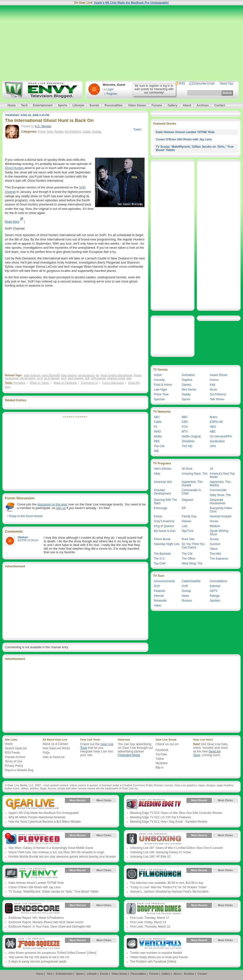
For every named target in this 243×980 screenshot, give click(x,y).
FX (156, 427)
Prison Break (162, 539)
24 (211, 469)
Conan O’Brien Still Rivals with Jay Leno (184, 139)
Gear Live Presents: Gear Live (32, 804)
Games (187, 385)
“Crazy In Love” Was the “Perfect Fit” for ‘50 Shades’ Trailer (168, 887)
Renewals (160, 601)
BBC (185, 417)
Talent (214, 549)
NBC (213, 432)
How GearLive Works (56, 748)
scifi (87, 378)
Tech (24, 105)
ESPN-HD (216, 422)
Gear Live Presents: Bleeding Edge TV (154, 804)
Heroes (187, 521)
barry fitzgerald (51, 375)
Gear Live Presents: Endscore (32, 909)
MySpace (162, 763)
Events (94, 105)
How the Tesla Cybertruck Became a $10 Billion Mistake (45, 822)
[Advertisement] (121, 43)
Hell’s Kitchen (163, 469)
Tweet (137, 129)
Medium (215, 526)
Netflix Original (191, 436)
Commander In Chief (191, 492)
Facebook (162, 750)
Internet (159, 596)
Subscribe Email (204, 84)
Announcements (164, 581)
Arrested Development (162, 492)
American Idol (163, 482)
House (214, 521)
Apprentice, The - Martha (221, 484)
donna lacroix (86, 375)
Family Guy (189, 516)
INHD (157, 432)
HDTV (214, 591)
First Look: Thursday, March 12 (150, 927)
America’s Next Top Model (222, 475)
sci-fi (64, 378)
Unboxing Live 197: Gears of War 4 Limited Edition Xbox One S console (176, 848)
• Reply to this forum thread (25, 516)
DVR (185, 586)
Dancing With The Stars (165, 502)
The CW (159, 446)
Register (112, 94)
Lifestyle (78, 105)
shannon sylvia (116, 378)
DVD (157, 586)
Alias (157, 474)
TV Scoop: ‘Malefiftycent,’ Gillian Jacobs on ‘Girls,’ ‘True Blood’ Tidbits (53, 892)
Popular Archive (15, 757)
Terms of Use (13, 761)
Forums (157, 105)
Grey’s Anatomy (164, 521)
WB (156, 451)
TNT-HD (187, 446)
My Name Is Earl (165, 531)
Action (158, 375)
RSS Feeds (12, 753)
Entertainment (43, 105)
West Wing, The (192, 563)
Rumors (187, 601)
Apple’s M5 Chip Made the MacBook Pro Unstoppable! (131, 3)
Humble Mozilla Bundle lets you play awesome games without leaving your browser (62, 857)
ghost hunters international (116, 375)
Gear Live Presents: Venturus (154, 944)
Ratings (215, 596)
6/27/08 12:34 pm (28, 540)
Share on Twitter (39, 383)
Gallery (172, 105)
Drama (214, 380)
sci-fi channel (76, 378)
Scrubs (214, 539)
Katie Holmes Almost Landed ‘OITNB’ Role (185, 132)
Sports (62, 105)
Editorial (215, 586)
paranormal (12, 378)
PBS (157, 441)
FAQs (46, 753)
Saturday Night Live (167, 544)
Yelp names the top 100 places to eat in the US (39, 957)
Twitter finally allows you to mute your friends (159, 957)
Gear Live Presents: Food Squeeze (32, 944)
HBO (213, 427)
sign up (61, 508)
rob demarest (28, 378)
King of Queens (164, 526)
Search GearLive (16, 748)
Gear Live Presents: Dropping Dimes (154, 909)
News (185, 596)
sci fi (40, 378)
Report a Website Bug (19, 770)
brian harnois (69, 375)
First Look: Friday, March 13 (148, 922)
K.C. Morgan (43, 126)
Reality (59, 132)
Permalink (19, 383)
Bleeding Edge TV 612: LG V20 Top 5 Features (160, 817)
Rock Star (188, 539)
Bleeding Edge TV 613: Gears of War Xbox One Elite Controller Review (176, 813)
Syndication (217, 441)
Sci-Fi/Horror (73, 132)
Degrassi (187, 500)
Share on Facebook (65, 383)
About (187, 105)
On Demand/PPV (221, 436)
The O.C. (160, 559)
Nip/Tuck (187, 531)
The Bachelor (162, 554)
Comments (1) (90, 383)
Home (12, 105)
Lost (185, 526)
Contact (220, 105)
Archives (203, 105)
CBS (185, 422)
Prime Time (45, 132)
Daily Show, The (220, 495)
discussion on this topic (52, 504)
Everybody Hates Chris (221, 510)
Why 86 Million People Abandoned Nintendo (37, 817)
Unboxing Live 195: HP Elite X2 (150, 857)
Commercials (218, 490)
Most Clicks (104, 800)
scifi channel (99, 378)
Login (110, 89)
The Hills (215, 554)
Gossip (96, 132)
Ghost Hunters (14, 168)
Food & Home (163, 385)
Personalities (114, 105)
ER (184, 508)
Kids (213, 385)
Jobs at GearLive (54, 757)
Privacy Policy (14, 766)
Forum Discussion (113, 383)
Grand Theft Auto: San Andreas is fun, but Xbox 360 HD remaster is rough (56, 852)
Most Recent (78, 800)
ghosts (138, 375)
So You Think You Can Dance (193, 546)
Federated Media (129, 755)
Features (160, 591)
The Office (188, 559)
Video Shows (137, 105)
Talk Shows (217, 399)
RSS (182, 84)
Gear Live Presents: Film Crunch (154, 874)
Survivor (215, 544)
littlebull (23, 537)
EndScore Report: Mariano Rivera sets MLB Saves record (46, 922)
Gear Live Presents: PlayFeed (32, 839)
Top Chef (160, 563)
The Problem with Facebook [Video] (153, 962)
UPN (213, 446)
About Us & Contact (55, 744)
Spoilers (215, 601)
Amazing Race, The (195, 474)
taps (129, 378)
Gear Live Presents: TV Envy (32, 874)
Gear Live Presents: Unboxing (154, 839)
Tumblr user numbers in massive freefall (156, 953)
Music (213, 390)
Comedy (159, 380)
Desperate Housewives (218, 502)
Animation (188, 375)
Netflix (158, 436)
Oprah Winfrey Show (219, 533)
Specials (159, 399)
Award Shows (219, 375)
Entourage (161, 508)
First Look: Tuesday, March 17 (150, 918)
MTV (185, 432)
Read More (12, 222)
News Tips (226, 84)
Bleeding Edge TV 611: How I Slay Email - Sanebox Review (169, 822)
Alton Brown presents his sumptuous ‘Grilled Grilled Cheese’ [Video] (52, 953)
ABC (157, 417)
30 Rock (187, 469)
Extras (158, 516)
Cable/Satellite (191, 581)
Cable (86, 132)
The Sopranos (219, 559)
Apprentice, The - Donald (193, 484)
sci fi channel (52, 378)
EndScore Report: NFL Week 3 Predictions (36, 918)
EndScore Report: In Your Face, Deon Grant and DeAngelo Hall (50, 927)
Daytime (187, 380)
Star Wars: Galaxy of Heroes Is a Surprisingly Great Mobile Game (51, 848)
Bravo (213, 417)
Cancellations (218, 581)
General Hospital (221, 516)
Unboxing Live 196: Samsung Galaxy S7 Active (161, 852)
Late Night (161, 390)
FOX (185, 427)
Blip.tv (160, 767)
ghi (97, 375)
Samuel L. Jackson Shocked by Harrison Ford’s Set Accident (169, 892)
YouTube (161, 754)
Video (157, 605)
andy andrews (32, 375)
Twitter (160, 759)
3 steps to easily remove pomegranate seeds (38, 962)
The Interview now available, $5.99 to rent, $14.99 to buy (167, 883)
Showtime (188, 441)
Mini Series (189, 390)
